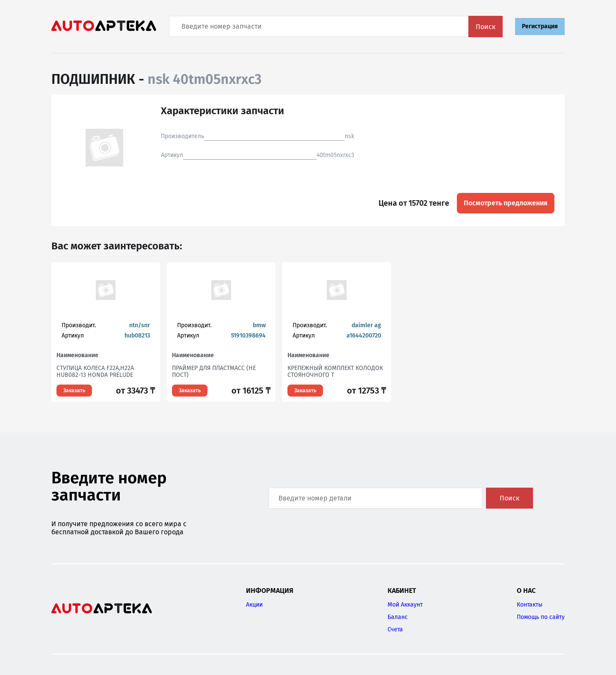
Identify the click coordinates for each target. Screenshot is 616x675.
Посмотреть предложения (506, 203)
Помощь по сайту (541, 617)
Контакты (530, 605)
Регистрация (540, 26)
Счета (395, 629)
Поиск (486, 27)
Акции (254, 605)
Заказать (74, 391)
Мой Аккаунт (405, 605)
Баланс (398, 617)
